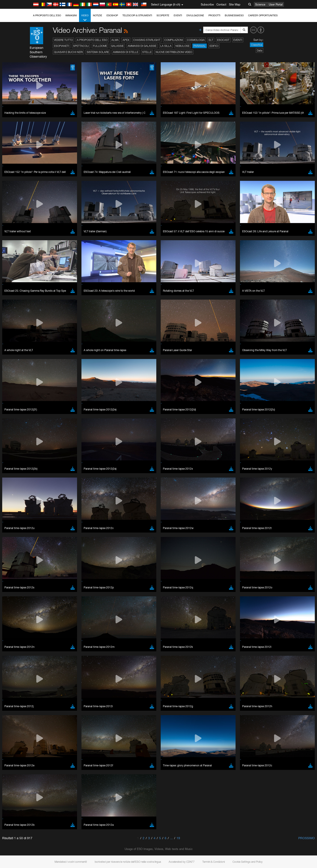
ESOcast (223, 40)
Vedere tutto (63, 40)
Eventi (178, 15)
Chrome (50, 594)
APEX (126, 40)
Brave (49, 590)
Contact (221, 4)
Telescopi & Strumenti (137, 15)
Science (260, 4)
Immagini (71, 15)
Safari (48, 606)
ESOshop (112, 15)
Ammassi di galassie (142, 46)
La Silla (166, 46)
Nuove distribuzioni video (174, 52)
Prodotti (214, 15)
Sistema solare (98, 52)
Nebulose (182, 46)
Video (85, 18)
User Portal (276, 4)
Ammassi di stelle (126, 52)
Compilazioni (174, 40)
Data (260, 50)
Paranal (200, 46)
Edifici (214, 46)
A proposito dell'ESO (47, 15)
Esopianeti (62, 46)
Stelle (147, 52)
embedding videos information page (71, 522)
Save (46, 671)
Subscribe (207, 4)
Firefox (49, 602)
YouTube (41, 513)
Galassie (117, 46)
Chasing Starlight (147, 40)
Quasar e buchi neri (68, 52)
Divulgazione (195, 15)
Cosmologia (196, 40)
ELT (211, 40)
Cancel (67, 671)
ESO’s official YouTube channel (135, 513)
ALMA (115, 40)
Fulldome (100, 46)
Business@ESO (234, 15)
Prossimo (307, 838)
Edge (48, 598)
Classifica (257, 45)
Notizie (98, 15)
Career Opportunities (263, 15)
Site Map (235, 4)
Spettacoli (81, 46)
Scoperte (163, 15)
